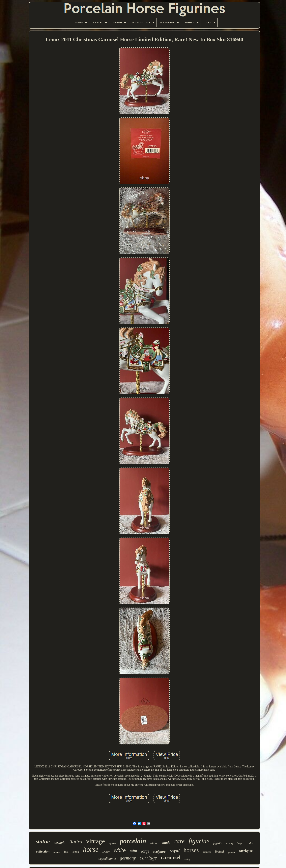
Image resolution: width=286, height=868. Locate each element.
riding (187, 859)
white (120, 850)
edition (154, 843)
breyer (240, 843)
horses (191, 850)
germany (128, 858)
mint (133, 851)
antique (246, 851)
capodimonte (107, 859)
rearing (230, 843)
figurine (199, 841)
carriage (148, 858)
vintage (96, 841)
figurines (112, 844)
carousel (171, 857)
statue (43, 841)
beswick (207, 852)
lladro (76, 842)
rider (250, 843)
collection (43, 851)
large (145, 851)
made (166, 843)
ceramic (60, 843)
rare (179, 841)
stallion (57, 852)
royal (174, 851)
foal (66, 852)
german (231, 852)
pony (106, 851)
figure (218, 843)
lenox (76, 852)
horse (91, 849)
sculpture (159, 852)
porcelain (133, 841)
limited (219, 852)
